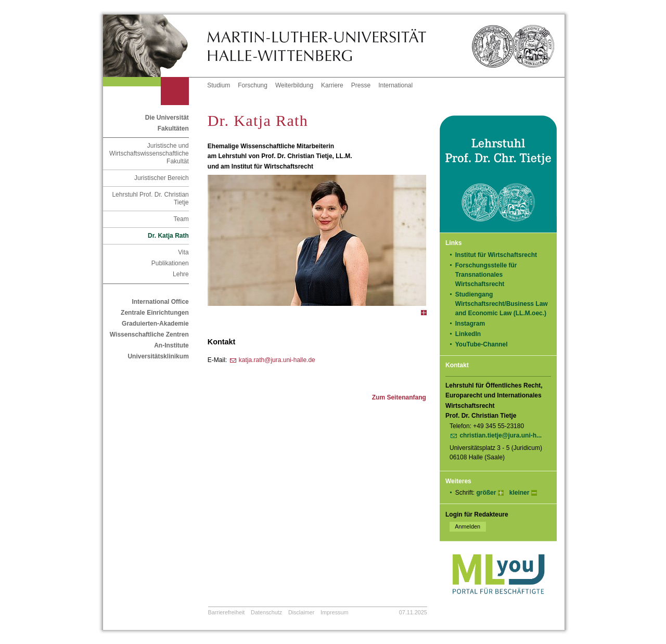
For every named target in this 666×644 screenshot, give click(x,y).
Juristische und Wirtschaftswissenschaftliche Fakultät (149, 153)
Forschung (253, 85)
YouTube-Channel (485, 344)
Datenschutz (266, 612)
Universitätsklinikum (158, 356)
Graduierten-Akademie (155, 324)
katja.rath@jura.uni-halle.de (277, 360)
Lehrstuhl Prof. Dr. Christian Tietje (150, 198)
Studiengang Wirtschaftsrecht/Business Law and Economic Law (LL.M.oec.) (502, 304)
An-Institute (171, 345)
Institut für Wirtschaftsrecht (496, 255)
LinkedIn (472, 334)
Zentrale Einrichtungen (155, 313)
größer (486, 493)
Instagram (474, 324)
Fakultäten (173, 128)
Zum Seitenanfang (399, 397)
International (395, 85)
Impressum (334, 612)
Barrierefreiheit (227, 612)
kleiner (520, 493)
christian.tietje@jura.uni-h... (501, 435)
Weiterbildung (294, 85)
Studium (219, 85)
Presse (361, 85)
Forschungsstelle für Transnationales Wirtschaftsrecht (486, 275)
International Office (160, 302)
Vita (183, 252)
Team (181, 219)
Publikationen (170, 263)
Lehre (181, 274)
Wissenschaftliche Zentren (149, 334)
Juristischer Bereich (162, 178)
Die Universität (167, 118)
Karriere (332, 85)
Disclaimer (301, 612)
